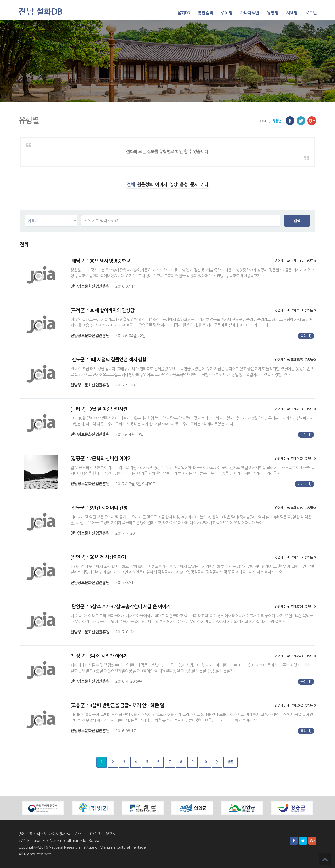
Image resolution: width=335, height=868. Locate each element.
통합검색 (205, 13)
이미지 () (304, 484)
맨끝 (230, 762)
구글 (312, 121)
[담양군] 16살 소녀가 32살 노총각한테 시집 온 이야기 (120, 607)
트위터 (301, 121)
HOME (263, 121)
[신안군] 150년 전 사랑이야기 (98, 557)
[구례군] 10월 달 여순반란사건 (99, 409)
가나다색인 (250, 13)
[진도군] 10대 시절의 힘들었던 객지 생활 (108, 360)
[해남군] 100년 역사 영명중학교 (100, 261)
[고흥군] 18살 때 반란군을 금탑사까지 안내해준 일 (117, 705)
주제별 (227, 13)
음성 (184, 185)
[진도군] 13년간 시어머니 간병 (99, 508)
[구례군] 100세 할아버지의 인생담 (102, 310)
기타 (204, 185)
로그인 (311, 13)
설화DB (184, 13)
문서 (194, 185)
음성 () (306, 336)
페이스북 (290, 121)
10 (205, 762)
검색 (297, 221)
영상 (174, 185)
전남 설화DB (40, 12)
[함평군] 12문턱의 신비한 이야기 (101, 459)
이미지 (161, 185)
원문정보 (145, 185)
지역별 (292, 13)
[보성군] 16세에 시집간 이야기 (99, 656)
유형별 (273, 13)
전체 (131, 185)
